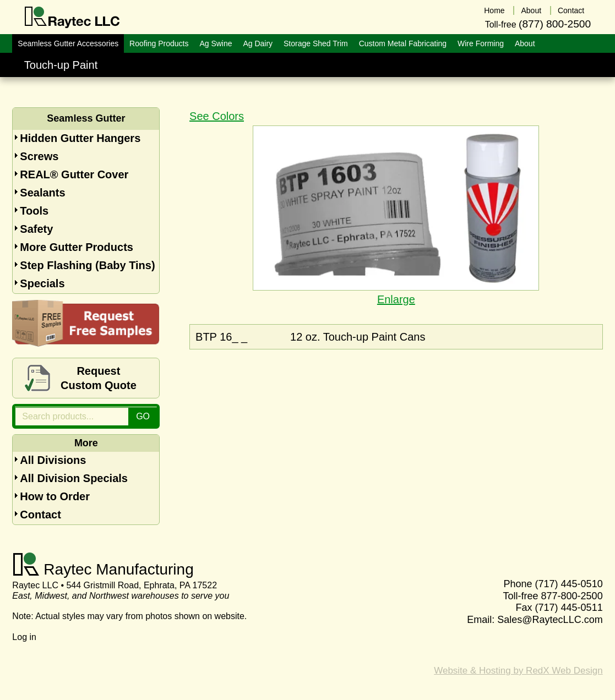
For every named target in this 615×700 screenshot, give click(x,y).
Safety (36, 229)
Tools (34, 211)
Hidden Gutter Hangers (80, 138)
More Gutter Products (77, 247)
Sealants (42, 193)
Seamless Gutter (86, 118)
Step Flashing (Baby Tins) (87, 265)
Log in (24, 637)
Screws (39, 156)
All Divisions (53, 460)
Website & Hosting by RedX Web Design (518, 671)
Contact (40, 515)
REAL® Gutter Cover (74, 174)
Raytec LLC (72, 18)
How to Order (55, 496)
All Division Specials (74, 478)
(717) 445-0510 (569, 584)
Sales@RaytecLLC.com (550, 620)
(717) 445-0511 (569, 608)
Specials (42, 283)
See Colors (217, 116)
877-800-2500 (572, 596)
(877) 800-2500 (555, 24)
